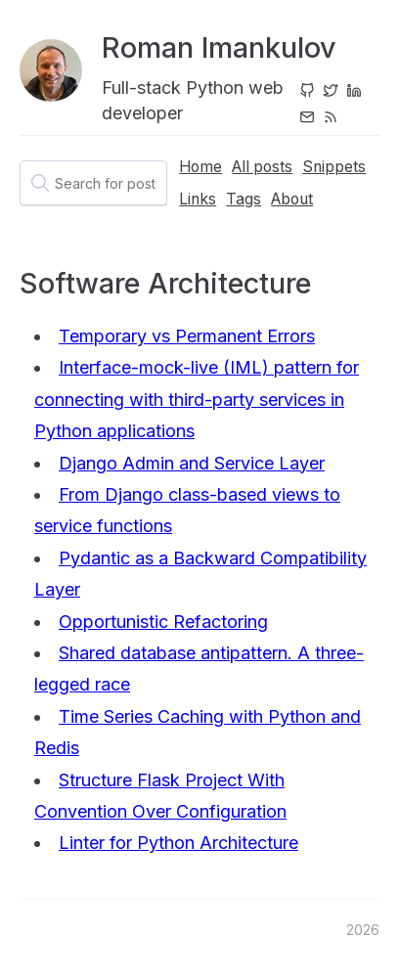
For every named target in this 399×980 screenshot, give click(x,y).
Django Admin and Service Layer (192, 463)
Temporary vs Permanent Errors (187, 336)
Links (198, 199)
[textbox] (93, 183)
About (292, 199)
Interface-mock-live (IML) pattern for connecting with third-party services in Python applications (197, 399)
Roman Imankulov (219, 47)
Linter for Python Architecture (178, 843)
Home (200, 167)
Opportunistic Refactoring (163, 622)
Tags (244, 199)
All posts (262, 167)
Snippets (334, 167)
